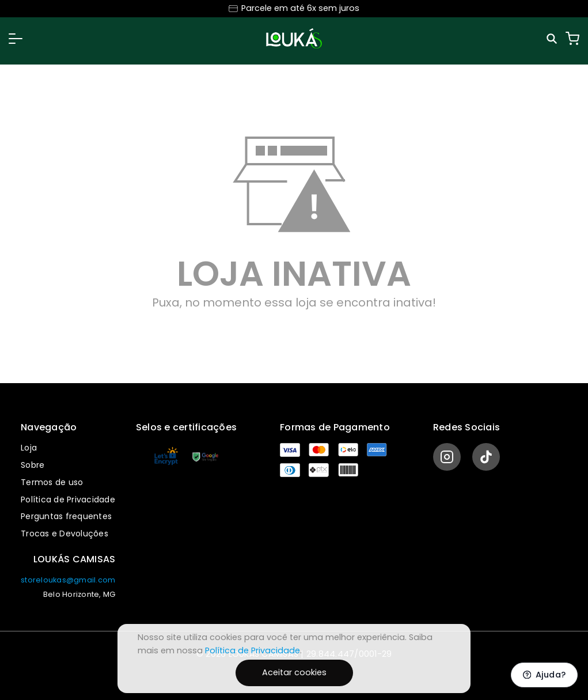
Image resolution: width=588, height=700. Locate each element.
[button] (16, 39)
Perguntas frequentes (66, 516)
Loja (29, 448)
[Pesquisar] (553, 39)
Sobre (33, 465)
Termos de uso (52, 482)
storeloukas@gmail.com (68, 580)
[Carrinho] (572, 39)
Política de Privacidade (68, 500)
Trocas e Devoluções (65, 533)
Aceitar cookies (294, 672)
